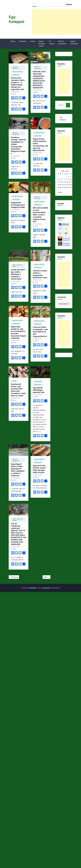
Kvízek (33, 41)
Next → (46, 577)
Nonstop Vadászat (15, 68)
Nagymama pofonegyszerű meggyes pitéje (18, 205)
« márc (60, 192)
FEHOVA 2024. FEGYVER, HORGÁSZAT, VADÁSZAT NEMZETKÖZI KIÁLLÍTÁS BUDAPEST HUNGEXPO (39, 80)
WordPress (33, 588)
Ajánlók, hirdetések (74, 42)
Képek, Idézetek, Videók (42, 44)
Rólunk (13, 41)
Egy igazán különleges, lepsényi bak (39, 390)
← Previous (14, 577)
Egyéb (14, 381)
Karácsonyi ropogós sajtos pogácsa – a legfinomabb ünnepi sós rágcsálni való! (18, 84)
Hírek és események (62, 42)
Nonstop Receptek (37, 198)
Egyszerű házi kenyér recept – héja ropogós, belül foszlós (40, 469)
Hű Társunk (52, 42)
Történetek (38, 382)
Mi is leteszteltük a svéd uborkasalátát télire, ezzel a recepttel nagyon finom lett (40, 215)
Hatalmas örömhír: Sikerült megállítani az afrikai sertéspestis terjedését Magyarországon (18, 145)
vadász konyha (18, 72)
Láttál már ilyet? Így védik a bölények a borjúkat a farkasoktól (18, 274)
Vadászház (23, 41)
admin (14, 94)
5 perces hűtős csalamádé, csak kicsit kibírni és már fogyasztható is (40, 332)
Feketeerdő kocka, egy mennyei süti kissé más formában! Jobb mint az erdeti (18, 390)
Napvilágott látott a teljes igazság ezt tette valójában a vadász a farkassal (18, 470)
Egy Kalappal (16, 19)
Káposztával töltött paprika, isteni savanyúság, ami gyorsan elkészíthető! (40, 145)
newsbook (46, 588)
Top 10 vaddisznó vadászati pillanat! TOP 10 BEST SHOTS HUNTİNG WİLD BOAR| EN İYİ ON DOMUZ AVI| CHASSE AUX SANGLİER (18, 534)
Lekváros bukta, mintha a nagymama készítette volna (40, 274)
